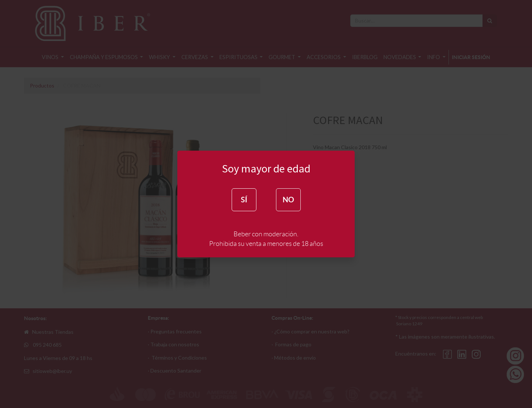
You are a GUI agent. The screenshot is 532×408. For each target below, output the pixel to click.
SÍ (244, 200)
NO (288, 200)
